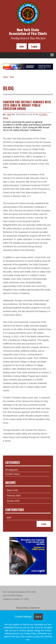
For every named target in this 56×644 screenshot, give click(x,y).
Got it (38, 617)
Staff (9, 114)
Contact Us (35, 608)
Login (34, 46)
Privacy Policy (22, 608)
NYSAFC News (12, 474)
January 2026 (13, 501)
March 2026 (12, 490)
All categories (11, 470)
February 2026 (14, 496)
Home (5, 77)
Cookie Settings (23, 617)
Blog (12, 77)
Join (22, 46)
